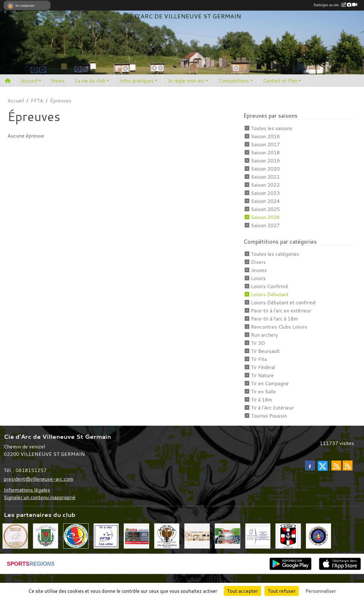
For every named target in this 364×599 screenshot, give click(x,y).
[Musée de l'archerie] (258, 536)
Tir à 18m (262, 400)
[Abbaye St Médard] (167, 536)
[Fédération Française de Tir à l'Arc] (106, 536)
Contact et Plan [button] (280, 81)
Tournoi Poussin (269, 416)
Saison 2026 (265, 217)
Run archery (264, 335)
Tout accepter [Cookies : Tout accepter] (242, 591)
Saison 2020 (265, 169)
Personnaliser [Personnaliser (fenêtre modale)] (321, 591)
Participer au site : (335, 5)
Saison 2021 (265, 177)
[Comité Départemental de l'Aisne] (319, 536)
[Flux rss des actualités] (336, 466)
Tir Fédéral (263, 367)
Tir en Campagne (270, 383)
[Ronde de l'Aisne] (288, 536)
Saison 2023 (265, 193)
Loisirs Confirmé (270, 286)
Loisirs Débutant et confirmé (283, 302)
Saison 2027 (265, 225)
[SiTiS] (136, 536)
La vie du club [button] (90, 81)
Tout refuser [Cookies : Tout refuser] (282, 591)
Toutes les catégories (275, 254)
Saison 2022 (265, 185)
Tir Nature (262, 375)
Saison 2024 (265, 201)
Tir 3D (258, 343)
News (58, 81)
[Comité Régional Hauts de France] (76, 536)
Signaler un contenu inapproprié (40, 497)
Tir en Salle (263, 391)
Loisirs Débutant (270, 294)
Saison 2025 (265, 209)
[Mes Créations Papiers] (197, 536)
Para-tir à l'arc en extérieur (281, 311)
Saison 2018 (265, 152)
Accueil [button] (29, 81)
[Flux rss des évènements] (348, 466)
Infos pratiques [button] (136, 81)
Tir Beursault (265, 351)
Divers (258, 262)
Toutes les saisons (272, 128)
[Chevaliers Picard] (15, 536)
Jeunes (259, 270)
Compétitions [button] (234, 81)
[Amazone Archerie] (228, 536)
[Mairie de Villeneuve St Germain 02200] (46, 536)
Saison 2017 (265, 144)
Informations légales (27, 490)
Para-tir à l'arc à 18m (274, 319)
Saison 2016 (265, 136)
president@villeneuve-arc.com (39, 479)
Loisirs (258, 278)
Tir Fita (259, 359)
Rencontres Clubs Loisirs (279, 327)
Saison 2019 (265, 161)
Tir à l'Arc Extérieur (272, 408)
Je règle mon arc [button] (186, 81)
